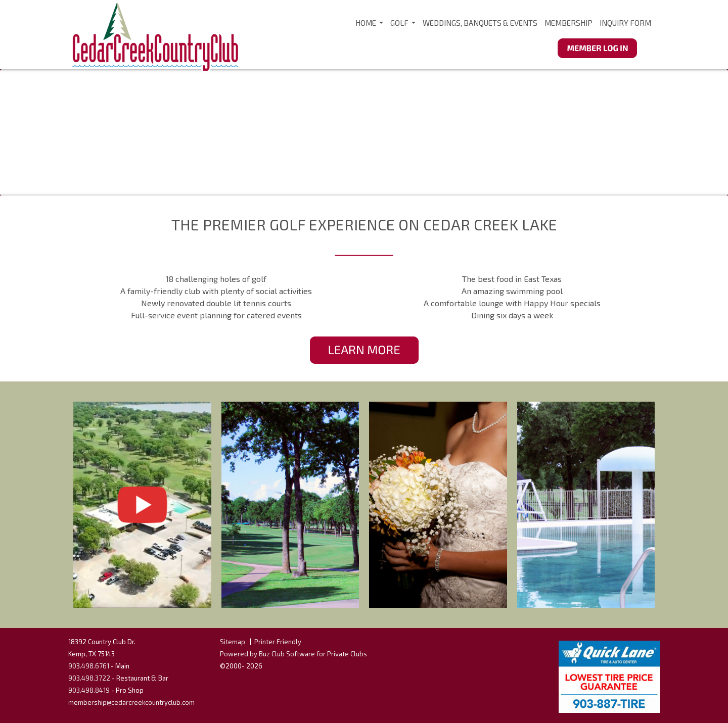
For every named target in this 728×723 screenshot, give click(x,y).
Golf (403, 26)
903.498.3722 (89, 678)
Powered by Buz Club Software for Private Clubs (293, 654)
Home (370, 26)
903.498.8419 (89, 690)
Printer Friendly (278, 642)
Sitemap (233, 642)
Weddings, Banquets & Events (480, 23)
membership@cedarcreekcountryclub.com (131, 702)
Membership (568, 23)
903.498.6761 (89, 666)
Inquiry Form (625, 23)
